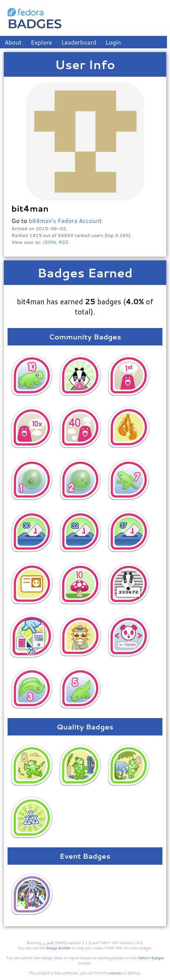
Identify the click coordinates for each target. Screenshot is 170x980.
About (13, 42)
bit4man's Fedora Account (65, 221)
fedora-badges (151, 958)
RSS (64, 242)
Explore (41, 42)
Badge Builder (58, 948)
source (115, 973)
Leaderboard (79, 42)
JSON (49, 242)
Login (113, 42)
